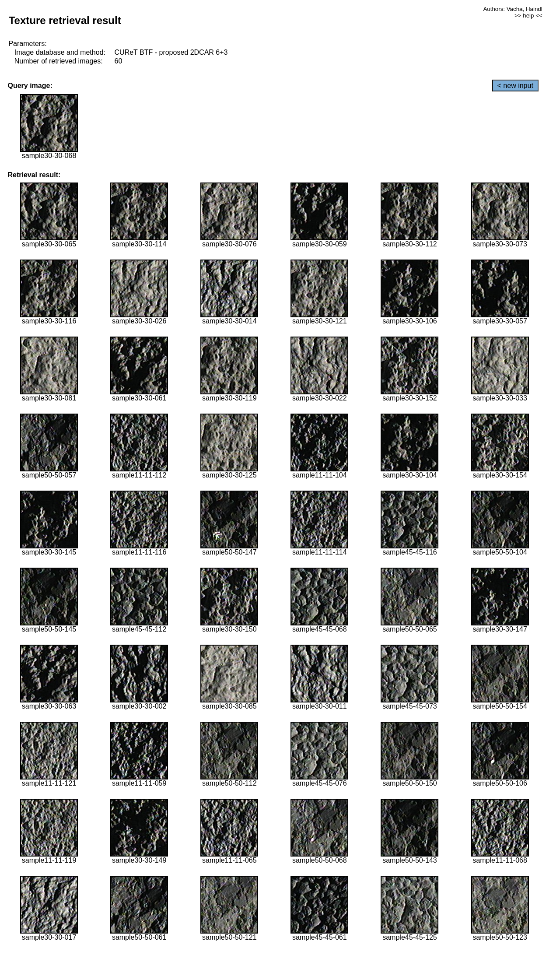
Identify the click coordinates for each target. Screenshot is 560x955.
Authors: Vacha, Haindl (513, 9)
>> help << (528, 16)
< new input (515, 86)
